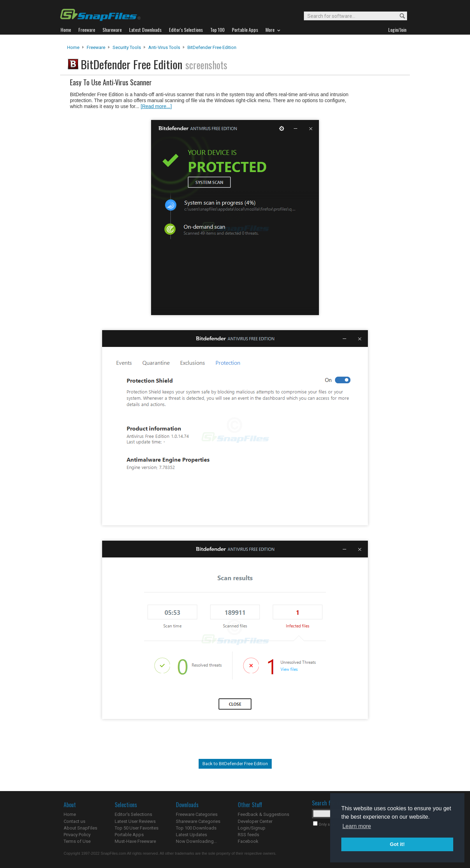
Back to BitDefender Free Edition (235, 764)
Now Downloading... (196, 841)
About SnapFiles (80, 828)
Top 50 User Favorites (137, 828)
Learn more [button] (357, 826)
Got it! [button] (397, 844)
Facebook (248, 841)
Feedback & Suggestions (264, 814)
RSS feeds (248, 835)
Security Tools (127, 47)
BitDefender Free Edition (212, 47)
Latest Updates (191, 835)
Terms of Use (77, 841)
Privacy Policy (77, 835)
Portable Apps (129, 835)
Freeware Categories (197, 814)
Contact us (74, 821)
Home (73, 47)
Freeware (96, 47)
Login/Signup (252, 828)
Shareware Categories (198, 821)
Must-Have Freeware (135, 841)
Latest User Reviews (135, 821)
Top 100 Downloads (196, 828)
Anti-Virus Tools (164, 47)
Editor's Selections (133, 814)
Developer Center (255, 821)
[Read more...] (156, 106)
